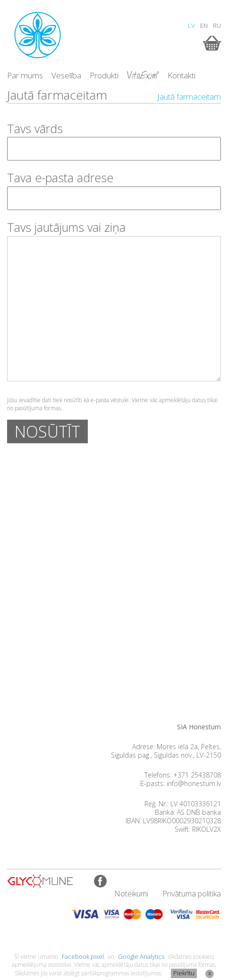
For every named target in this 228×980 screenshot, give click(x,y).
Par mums (25, 75)
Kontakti (182, 75)
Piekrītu (184, 973)
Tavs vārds (35, 128)
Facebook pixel (83, 956)
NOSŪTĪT (47, 431)
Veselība (66, 75)
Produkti (104, 75)
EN (204, 25)
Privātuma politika (192, 894)
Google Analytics (141, 956)
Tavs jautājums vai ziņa (66, 227)
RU (217, 25)
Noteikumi (131, 894)
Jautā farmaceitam (189, 97)
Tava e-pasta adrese (60, 177)
